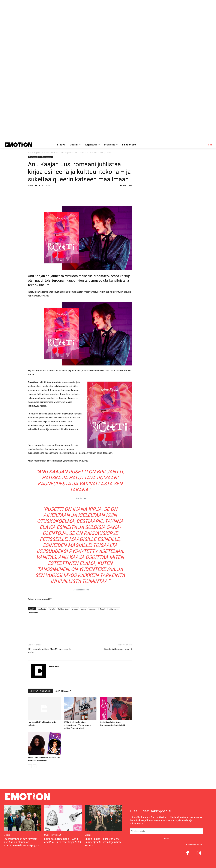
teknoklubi (34, 612)
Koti (30, 153)
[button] (210, 145)
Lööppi (7, 835)
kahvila (52, 609)
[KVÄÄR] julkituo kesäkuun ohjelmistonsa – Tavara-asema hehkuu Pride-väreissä (77, 725)
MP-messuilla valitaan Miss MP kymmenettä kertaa (50, 651)
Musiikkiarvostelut (53, 835)
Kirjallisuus (39, 153)
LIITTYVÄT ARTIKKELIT (40, 691)
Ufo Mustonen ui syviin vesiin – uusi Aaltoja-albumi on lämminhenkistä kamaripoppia (22, 842)
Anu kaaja (42, 609)
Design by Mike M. (195, 844)
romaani (93, 609)
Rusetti (103, 609)
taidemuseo (114, 609)
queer (84, 609)
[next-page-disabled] (35, 766)
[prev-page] (30, 766)
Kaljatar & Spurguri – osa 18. (118, 649)
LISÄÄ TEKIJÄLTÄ (63, 691)
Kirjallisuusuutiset (46, 157)
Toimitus (37, 185)
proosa (75, 609)
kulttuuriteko (63, 609)
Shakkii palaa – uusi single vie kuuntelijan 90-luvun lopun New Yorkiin (103, 842)
